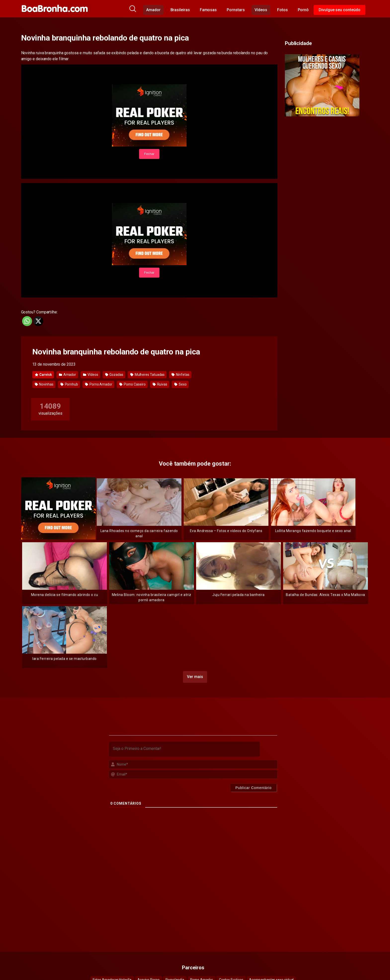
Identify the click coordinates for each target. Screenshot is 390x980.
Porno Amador (99, 384)
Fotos (282, 10)
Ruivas (160, 384)
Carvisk (43, 375)
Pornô (303, 10)
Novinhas (44, 384)
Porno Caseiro (132, 384)
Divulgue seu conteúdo (339, 10)
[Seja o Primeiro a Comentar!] (184, 748)
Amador (153, 10)
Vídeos (261, 10)
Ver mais (195, 676)
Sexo (180, 384)
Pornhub (69, 384)
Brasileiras (180, 10)
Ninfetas (180, 375)
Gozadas (114, 375)
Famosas (208, 10)
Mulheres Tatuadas (147, 375)
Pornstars (236, 10)
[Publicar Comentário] (254, 787)
